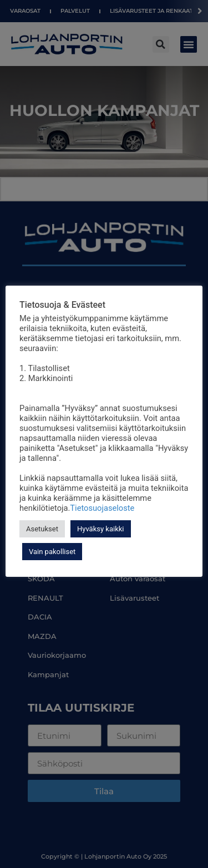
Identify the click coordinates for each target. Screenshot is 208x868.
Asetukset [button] (42, 529)
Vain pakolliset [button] (52, 552)
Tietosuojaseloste (102, 508)
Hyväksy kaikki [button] (101, 529)
